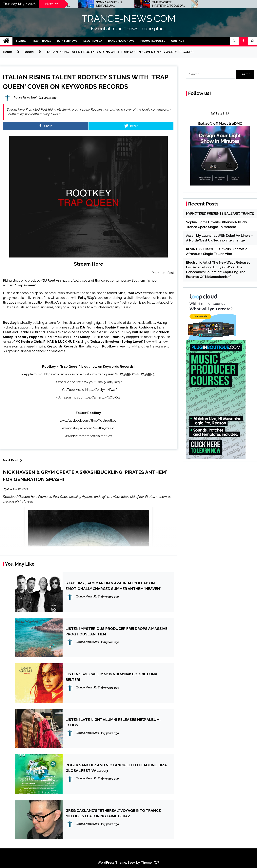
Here (98, 264)
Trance (21, 41)
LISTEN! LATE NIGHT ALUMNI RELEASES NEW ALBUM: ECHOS (113, 722)
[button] (234, 41)
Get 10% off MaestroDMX (220, 123)
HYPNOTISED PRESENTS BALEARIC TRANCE (220, 213)
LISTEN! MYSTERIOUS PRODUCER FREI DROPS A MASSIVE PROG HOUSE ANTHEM (117, 631)
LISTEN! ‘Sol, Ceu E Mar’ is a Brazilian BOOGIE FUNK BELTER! (111, 677)
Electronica (93, 41)
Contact (178, 41)
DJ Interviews (67, 41)
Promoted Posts (153, 41)
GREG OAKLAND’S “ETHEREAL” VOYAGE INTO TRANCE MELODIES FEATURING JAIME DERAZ (113, 813)
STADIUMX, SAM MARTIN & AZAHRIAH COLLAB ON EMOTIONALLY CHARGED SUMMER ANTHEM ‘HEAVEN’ (113, 586)
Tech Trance (42, 41)
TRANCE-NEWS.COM (129, 19)
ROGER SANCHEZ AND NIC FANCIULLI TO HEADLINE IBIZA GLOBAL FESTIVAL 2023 (116, 768)
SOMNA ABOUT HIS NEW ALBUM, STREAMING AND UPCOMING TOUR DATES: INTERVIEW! (166, 4)
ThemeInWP (150, 863)
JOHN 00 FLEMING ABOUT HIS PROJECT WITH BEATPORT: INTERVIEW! (110, 4)
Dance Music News (121, 41)
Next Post (14, 460)
